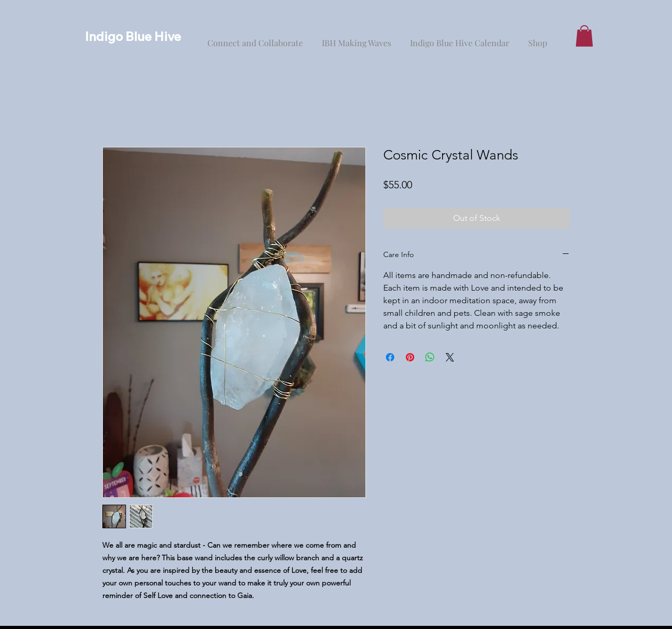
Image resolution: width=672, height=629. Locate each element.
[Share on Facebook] (390, 357)
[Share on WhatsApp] (430, 357)
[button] (584, 36)
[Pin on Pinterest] (410, 357)
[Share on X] (450, 357)
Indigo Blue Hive (133, 36)
